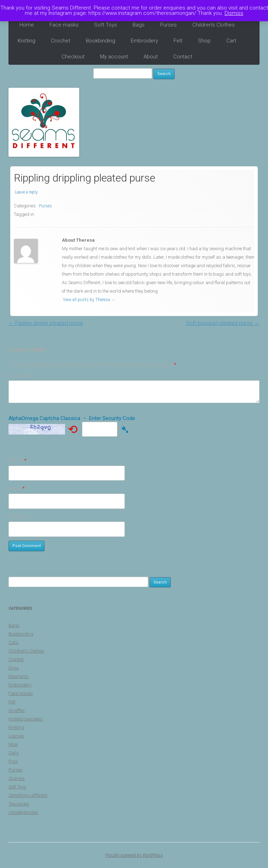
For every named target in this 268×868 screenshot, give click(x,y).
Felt (178, 41)
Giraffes (17, 710)
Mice (13, 744)
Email (17, 489)
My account (114, 57)
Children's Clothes (26, 651)
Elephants (19, 676)
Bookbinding (101, 41)
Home (27, 25)
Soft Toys (106, 25)
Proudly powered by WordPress (134, 855)
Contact (183, 57)
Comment (20, 376)
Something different (28, 795)
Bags (139, 25)
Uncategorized (23, 812)
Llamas (16, 736)
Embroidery (144, 41)
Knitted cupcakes (26, 719)
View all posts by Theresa (89, 300)
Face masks (64, 25)
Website (18, 517)
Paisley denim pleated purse (46, 323)
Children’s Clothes (214, 25)
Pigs (13, 761)
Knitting (27, 41)
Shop (204, 41)
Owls (14, 753)
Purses (168, 25)
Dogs (14, 668)
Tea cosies (19, 804)
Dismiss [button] (234, 13)
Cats (13, 642)
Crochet (61, 41)
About (151, 57)
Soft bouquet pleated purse (223, 323)
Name (18, 461)
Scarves (17, 778)
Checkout (73, 57)
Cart (231, 41)
